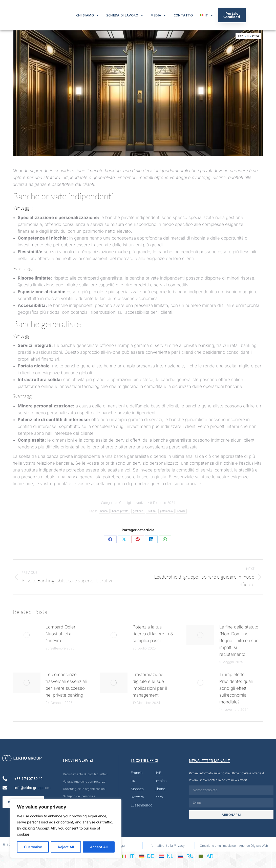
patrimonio (166, 511)
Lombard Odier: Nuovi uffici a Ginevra (61, 634)
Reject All (66, 847)
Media (158, 15)
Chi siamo (87, 15)
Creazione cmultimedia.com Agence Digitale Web (234, 846)
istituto (152, 511)
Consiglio (126, 503)
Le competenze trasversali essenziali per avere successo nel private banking (66, 685)
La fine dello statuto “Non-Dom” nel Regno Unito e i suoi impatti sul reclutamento (239, 641)
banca (104, 511)
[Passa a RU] (186, 856)
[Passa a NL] (166, 856)
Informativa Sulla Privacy (166, 845)
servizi (181, 511)
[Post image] (27, 635)
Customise (33, 847)
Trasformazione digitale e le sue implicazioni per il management (150, 685)
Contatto (183, 15)
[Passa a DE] (147, 856)
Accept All (99, 847)
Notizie (141, 503)
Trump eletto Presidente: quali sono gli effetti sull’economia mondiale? (236, 688)
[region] (66, 828)
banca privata (120, 511)
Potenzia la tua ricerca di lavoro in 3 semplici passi (153, 634)
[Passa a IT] (128, 856)
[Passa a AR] (206, 856)
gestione (138, 511)
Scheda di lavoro (125, 15)
